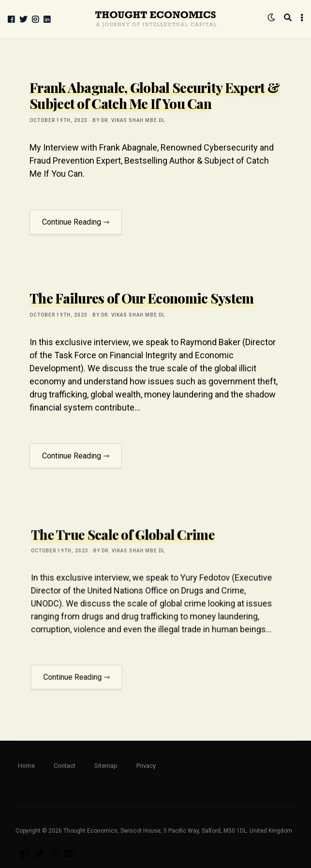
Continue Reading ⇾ (76, 222)
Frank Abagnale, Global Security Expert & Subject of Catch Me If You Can (155, 96)
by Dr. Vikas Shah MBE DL (129, 120)
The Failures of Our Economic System (142, 298)
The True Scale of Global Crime (125, 550)
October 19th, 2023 (59, 120)
